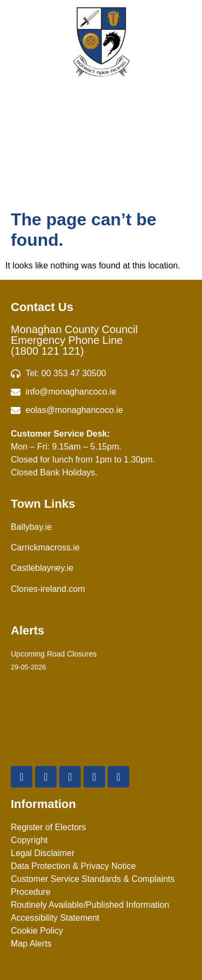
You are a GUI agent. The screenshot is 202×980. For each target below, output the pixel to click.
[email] (101, 392)
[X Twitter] (46, 777)
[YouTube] (70, 777)
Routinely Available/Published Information (90, 905)
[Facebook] (22, 777)
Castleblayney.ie (42, 568)
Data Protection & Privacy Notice (73, 866)
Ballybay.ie (31, 527)
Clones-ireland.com (48, 589)
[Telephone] (101, 374)
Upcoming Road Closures (54, 654)
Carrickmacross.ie (45, 547)
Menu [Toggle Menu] (101, 156)
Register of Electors (48, 827)
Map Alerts (31, 944)
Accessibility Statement (55, 918)
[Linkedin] (119, 777)
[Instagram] (94, 777)
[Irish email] (101, 410)
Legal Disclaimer (43, 853)
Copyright (29, 840)
